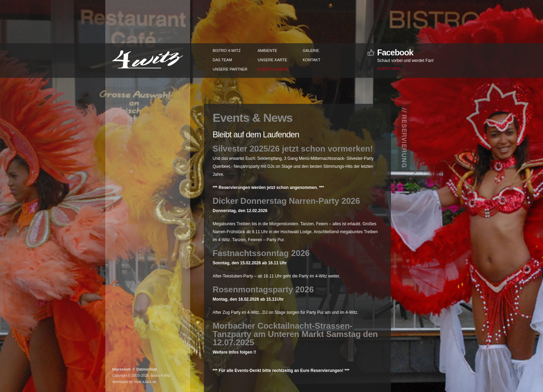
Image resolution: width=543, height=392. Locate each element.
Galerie (311, 51)
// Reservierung (404, 140)
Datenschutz (147, 369)
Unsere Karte (272, 60)
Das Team (222, 60)
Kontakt (311, 60)
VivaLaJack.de (145, 382)
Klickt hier (389, 69)
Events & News (273, 69)
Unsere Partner (230, 69)
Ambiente (267, 51)
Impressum (121, 369)
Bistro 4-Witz (227, 51)
